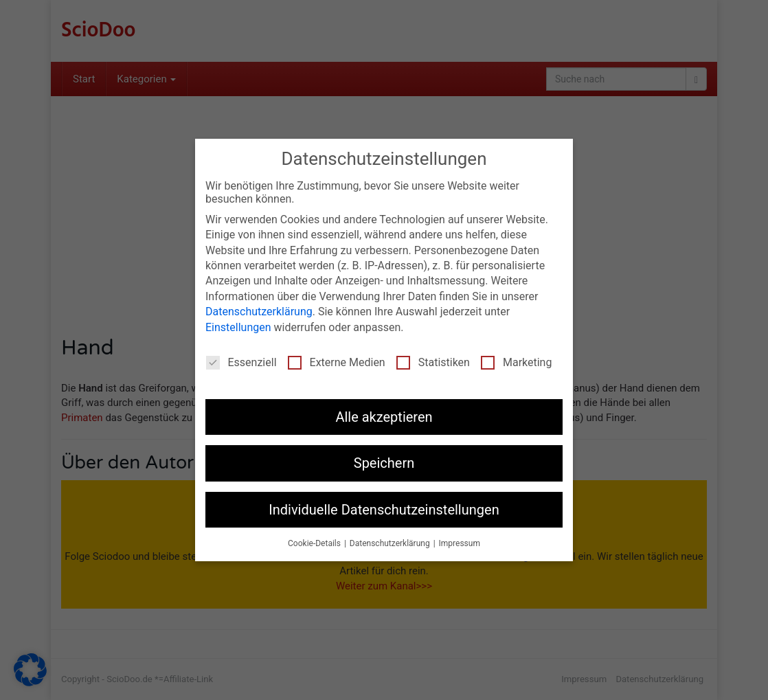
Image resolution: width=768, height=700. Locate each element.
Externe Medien (337, 362)
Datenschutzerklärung (259, 312)
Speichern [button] (384, 463)
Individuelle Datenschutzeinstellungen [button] (384, 510)
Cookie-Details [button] (315, 543)
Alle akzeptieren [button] (384, 417)
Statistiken (433, 362)
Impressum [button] (460, 543)
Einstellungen (238, 327)
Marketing (516, 362)
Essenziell (241, 362)
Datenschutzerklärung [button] (391, 543)
